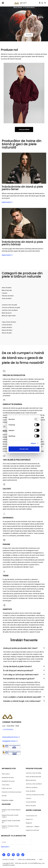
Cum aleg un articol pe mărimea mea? (21, 675)
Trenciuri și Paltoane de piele (11, 308)
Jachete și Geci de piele (9, 305)
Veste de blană (7, 298)
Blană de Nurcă (7, 313)
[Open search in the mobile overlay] (42, 3)
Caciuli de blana (7, 325)
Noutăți (4, 796)
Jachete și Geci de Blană (10, 310)
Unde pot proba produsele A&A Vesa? (20, 648)
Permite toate (24, 449)
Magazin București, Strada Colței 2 (10, 816)
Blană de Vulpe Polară (9, 316)
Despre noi (29, 819)
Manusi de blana (7, 330)
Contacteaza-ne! (31, 816)
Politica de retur (7, 788)
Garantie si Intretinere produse (12, 792)
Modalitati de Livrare (8, 781)
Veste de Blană (31, 791)
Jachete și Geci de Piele (33, 773)
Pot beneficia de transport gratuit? (19, 679)
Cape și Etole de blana (9, 322)
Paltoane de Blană (32, 787)
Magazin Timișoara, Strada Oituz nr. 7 (10, 827)
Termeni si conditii (8, 859)
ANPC (41, 859)
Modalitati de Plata (8, 778)
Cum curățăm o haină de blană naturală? (22, 697)
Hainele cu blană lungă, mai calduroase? (22, 701)
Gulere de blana (7, 327)
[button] (3, 3)
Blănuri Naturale (7, 290)
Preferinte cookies (8, 800)
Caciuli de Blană (31, 802)
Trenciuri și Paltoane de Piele (35, 795)
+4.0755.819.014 (8, 730)
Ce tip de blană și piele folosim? (18, 666)
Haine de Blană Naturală (33, 777)
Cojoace (5, 293)
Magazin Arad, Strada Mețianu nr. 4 (11, 811)
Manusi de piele (7, 333)
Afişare (33, 443)
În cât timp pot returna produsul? (18, 670)
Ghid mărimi (6, 774)
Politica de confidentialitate (27, 859)
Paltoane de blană (8, 296)
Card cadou (6, 785)
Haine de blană (7, 288)
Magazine (29, 823)
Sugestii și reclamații (32, 830)
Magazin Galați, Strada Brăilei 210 (11, 821)
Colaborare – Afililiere (33, 827)
